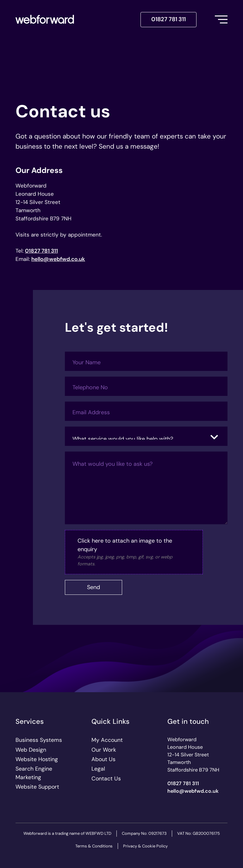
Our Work (104, 750)
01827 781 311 (168, 19)
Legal (98, 769)
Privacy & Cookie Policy (145, 846)
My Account (107, 740)
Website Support (37, 787)
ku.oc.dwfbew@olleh (58, 259)
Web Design (31, 750)
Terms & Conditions (94, 846)
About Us (103, 759)
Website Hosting (37, 759)
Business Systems (39, 740)
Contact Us (106, 779)
